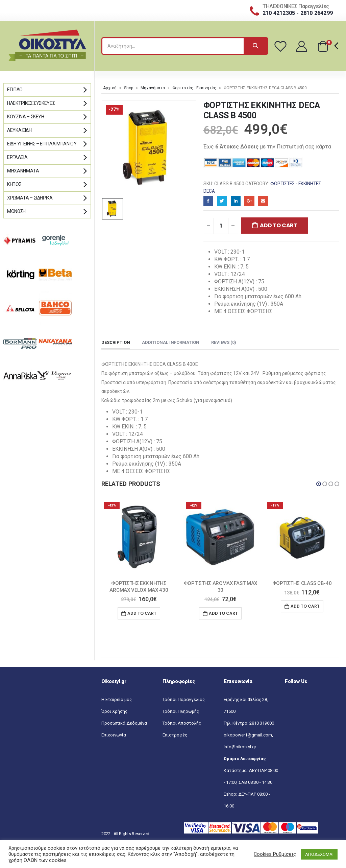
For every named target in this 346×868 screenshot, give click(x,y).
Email (263, 201)
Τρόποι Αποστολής (182, 723)
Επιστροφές (175, 735)
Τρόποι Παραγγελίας (184, 699)
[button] (319, 484)
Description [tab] (116, 342)
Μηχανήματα (153, 88)
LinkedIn (236, 201)
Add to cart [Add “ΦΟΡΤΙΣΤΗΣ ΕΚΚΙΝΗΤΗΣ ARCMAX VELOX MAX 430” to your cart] (142, 613)
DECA (209, 191)
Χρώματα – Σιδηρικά (30, 198)
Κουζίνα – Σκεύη (26, 117)
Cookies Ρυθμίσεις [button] (275, 854)
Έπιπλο (15, 90)
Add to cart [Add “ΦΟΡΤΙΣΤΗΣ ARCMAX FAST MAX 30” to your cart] (223, 613)
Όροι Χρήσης (114, 711)
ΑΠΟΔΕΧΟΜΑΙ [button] (319, 854)
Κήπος (14, 184)
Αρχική (110, 88)
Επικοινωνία (114, 735)
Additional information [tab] (171, 342)
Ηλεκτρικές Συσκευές (31, 103)
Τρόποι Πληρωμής (181, 711)
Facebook (208, 201)
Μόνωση (16, 211)
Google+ (249, 201)
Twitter (222, 201)
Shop (129, 88)
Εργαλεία (17, 157)
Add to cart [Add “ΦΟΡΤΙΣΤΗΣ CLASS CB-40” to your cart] (305, 606)
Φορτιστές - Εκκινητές (194, 88)
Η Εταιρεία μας (117, 699)
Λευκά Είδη (19, 130)
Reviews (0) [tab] (224, 342)
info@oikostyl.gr (240, 747)
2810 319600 (262, 723)
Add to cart (278, 225)
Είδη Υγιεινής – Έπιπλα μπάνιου (42, 144)
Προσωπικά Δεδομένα (124, 723)
